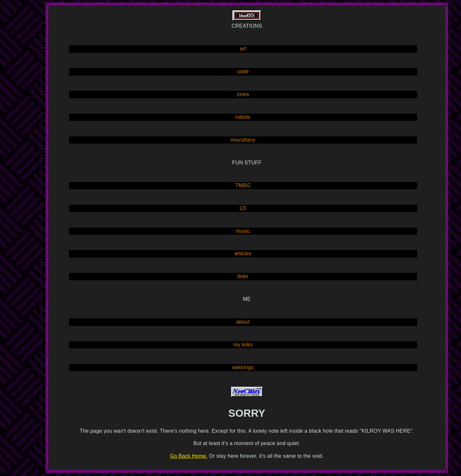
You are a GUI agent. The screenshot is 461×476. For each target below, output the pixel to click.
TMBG (243, 185)
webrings (243, 367)
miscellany (243, 140)
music (243, 231)
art (243, 49)
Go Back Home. (189, 456)
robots (243, 117)
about (243, 322)
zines (243, 94)
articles (243, 253)
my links (243, 345)
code (243, 71)
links (243, 276)
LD (243, 208)
